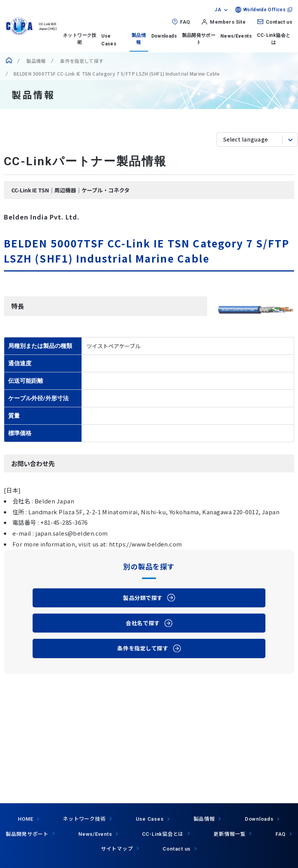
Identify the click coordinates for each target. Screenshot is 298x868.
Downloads (164, 36)
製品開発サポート (199, 39)
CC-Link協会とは (274, 39)
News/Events (236, 36)
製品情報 (139, 39)
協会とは (163, 834)
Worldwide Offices (264, 10)
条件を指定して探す (81, 61)
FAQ (185, 22)
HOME (25, 819)
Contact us (279, 22)
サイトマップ (117, 848)
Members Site (228, 22)
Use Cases (150, 819)
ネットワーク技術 (80, 39)
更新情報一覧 (230, 834)
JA (218, 10)
